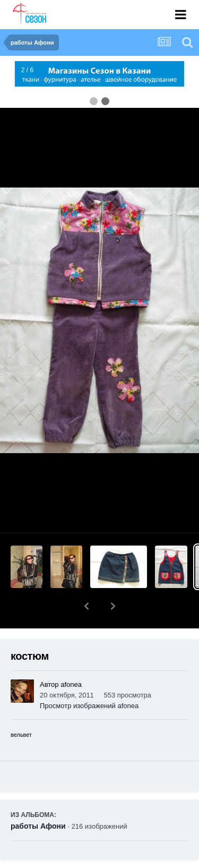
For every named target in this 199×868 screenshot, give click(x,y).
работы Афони (38, 798)
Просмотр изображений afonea (89, 678)
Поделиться (50, 861)
